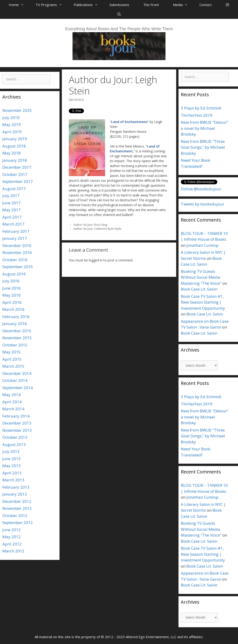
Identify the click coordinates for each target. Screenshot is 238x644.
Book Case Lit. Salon (199, 289)
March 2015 (13, 366)
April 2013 (12, 473)
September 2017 (18, 181)
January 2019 (15, 139)
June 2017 (12, 203)
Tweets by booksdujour (203, 204)
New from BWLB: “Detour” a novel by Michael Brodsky (205, 128)
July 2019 (11, 118)
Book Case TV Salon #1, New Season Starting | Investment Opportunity (203, 302)
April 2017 (12, 217)
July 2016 (11, 281)
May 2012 (12, 537)
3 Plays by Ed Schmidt (201, 108)
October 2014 (15, 380)
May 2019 (12, 125)
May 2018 (12, 153)
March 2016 (13, 309)
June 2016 (12, 288)
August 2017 (14, 189)
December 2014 (17, 373)
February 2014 (16, 416)
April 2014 (12, 402)
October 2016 (15, 260)
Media (183, 5)
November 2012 (17, 508)
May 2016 (12, 295)
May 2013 (12, 466)
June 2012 (12, 530)
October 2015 (15, 345)
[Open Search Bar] (119, 14)
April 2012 (12, 544)
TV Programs (51, 5)
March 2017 (13, 224)
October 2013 (15, 437)
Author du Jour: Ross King (90, 225)
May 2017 (12, 210)
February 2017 (16, 231)
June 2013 (12, 459)
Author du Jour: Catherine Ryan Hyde (97, 229)
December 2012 (17, 501)
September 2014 (18, 388)
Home (19, 5)
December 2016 (17, 245)
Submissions (119, 5)
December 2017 (17, 167)
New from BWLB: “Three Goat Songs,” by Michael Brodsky (203, 147)
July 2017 (11, 196)
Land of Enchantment (129, 122)
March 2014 (13, 409)
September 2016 (18, 267)
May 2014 (12, 395)
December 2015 (17, 331)
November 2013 (17, 430)
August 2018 (14, 146)
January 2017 (15, 238)
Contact (206, 5)
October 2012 (15, 516)
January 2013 (15, 494)
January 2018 (15, 160)
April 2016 (12, 302)
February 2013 (16, 487)
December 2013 (17, 423)
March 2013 (13, 480)
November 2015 (17, 338)
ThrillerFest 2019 (197, 115)
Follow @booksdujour (201, 189)
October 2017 (15, 174)
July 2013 (11, 451)
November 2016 (17, 252)
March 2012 (13, 551)
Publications (88, 5)
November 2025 (17, 110)
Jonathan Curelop (202, 245)
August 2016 (14, 274)
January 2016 (15, 324)
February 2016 (16, 317)
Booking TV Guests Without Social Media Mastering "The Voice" (201, 277)
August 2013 (14, 444)
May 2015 (12, 352)
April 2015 (12, 359)
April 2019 (12, 132)
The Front (151, 5)
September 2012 (18, 522)
